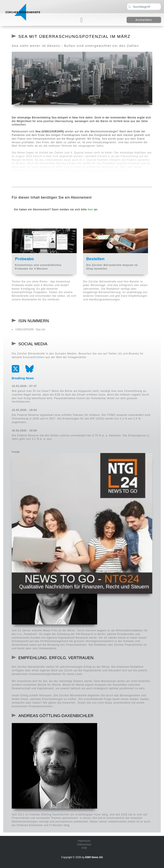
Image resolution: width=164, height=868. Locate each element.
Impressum (84, 841)
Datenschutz (84, 844)
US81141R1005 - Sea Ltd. (30, 329)
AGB (84, 848)
